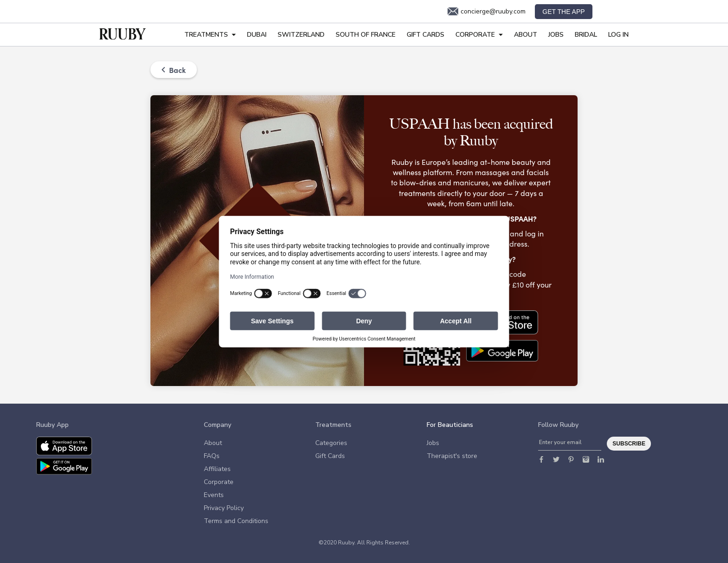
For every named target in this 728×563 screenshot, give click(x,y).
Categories (331, 443)
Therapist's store (452, 456)
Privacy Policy (224, 508)
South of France (366, 35)
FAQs (212, 456)
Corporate (479, 35)
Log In (618, 35)
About (526, 35)
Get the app (563, 12)
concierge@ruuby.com (487, 12)
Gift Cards (426, 35)
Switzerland (301, 35)
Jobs (556, 35)
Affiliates (217, 469)
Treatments (210, 35)
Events (214, 495)
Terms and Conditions (236, 521)
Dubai (257, 35)
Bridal (586, 35)
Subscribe (629, 444)
